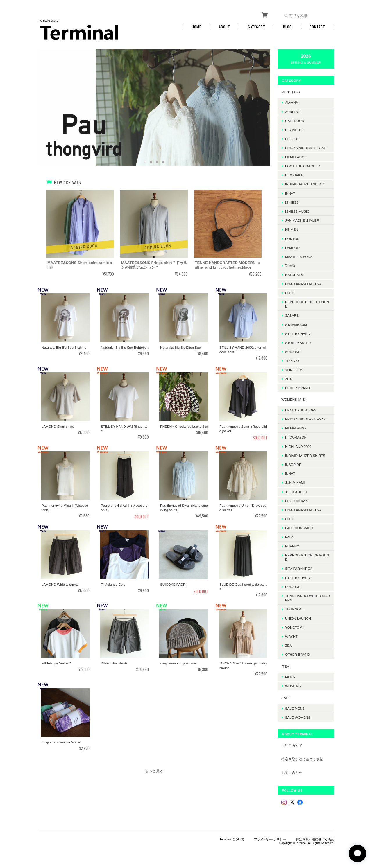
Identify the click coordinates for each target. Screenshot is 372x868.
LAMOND (292, 248)
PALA (289, 537)
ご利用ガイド (292, 746)
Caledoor (295, 121)
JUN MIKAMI (295, 482)
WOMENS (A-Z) (294, 399)
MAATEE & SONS (299, 257)
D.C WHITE (294, 130)
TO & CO (292, 361)
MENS (290, 677)
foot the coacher (303, 166)
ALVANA (291, 102)
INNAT (290, 193)
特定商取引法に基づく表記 (302, 759)
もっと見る (154, 771)
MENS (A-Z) (291, 92)
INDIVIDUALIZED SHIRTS (305, 184)
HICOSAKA (294, 175)
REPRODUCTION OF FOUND (307, 304)
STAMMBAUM (296, 325)
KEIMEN (292, 229)
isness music (297, 211)
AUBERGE (293, 112)
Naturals (294, 275)
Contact (317, 27)
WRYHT (291, 636)
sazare (292, 315)
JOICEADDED (296, 492)
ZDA (288, 379)
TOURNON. (294, 609)
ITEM (285, 666)
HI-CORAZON (296, 437)
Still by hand (298, 334)
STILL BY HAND (298, 578)
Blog (287, 27)
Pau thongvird (299, 528)
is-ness (292, 202)
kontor (292, 239)
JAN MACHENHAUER (302, 220)
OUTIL (290, 293)
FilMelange (296, 157)
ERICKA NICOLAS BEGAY (305, 148)
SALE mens (295, 708)
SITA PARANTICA (299, 568)
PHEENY (292, 546)
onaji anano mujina (303, 284)
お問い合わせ (292, 773)
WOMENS (293, 686)
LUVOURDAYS (297, 501)
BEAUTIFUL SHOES (301, 410)
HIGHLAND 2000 (298, 446)
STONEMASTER (298, 343)
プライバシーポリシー (270, 839)
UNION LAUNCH (298, 618)
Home (196, 27)
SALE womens (298, 717)
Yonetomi (294, 370)
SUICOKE (293, 352)
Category (257, 27)
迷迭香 (290, 266)
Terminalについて (232, 839)
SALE (286, 698)
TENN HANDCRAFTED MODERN (307, 598)
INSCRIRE (293, 464)
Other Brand (297, 388)
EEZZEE (292, 139)
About (225, 27)
